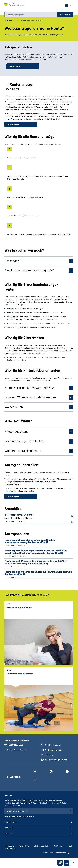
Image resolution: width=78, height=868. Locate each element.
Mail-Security (59, 846)
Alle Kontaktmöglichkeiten (56, 760)
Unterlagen (12, 261)
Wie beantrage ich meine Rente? (31, 21)
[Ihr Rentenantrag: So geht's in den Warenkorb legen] (71, 522)
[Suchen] (65, 15)
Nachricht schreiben (54, 750)
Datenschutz (24, 846)
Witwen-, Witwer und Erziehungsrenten (30, 397)
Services (9, 828)
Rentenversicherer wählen (17, 811)
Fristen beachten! (16, 431)
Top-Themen (10, 822)
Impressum (9, 846)
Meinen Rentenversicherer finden (18, 817)
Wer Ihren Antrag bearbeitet (23, 451)
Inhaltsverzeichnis (41, 846)
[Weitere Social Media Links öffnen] (35, 780)
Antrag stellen (15, 66)
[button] (66, 863)
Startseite (9, 21)
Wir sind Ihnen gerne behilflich (24, 441)
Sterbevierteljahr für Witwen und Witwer (31, 388)
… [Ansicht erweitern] (17, 21)
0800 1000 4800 (16, 745)
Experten (9, 833)
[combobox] (31, 15)
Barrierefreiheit (11, 848)
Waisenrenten (14, 407)
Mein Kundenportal (53, 745)
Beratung (49, 755)
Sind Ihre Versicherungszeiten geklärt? (30, 270)
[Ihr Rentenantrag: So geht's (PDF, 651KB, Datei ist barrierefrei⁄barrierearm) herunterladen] (71, 516)
